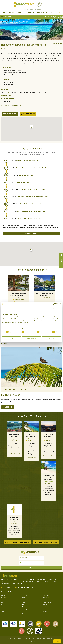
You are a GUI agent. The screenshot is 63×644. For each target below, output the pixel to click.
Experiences (30, 13)
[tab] (37, 161)
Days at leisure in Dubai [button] (23, 175)
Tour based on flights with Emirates (11, 105)
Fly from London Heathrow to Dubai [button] (26, 161)
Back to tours (57, 44)
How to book (7, 407)
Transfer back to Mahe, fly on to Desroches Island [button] (31, 197)
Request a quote (10, 114)
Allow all (51, 339)
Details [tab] (31, 309)
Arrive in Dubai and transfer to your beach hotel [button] (30, 168)
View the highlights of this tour (15, 389)
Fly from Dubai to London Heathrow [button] (26, 218)
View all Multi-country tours (45, 542)
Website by (31, 641)
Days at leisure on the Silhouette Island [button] (28, 190)
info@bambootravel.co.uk (55, 16)
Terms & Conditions (41, 638)
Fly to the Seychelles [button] (21, 182)
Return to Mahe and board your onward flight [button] (29, 211)
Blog (32, 9)
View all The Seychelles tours (17, 542)
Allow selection (31, 339)
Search (60, 13)
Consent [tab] (11, 309)
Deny (12, 339)
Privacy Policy (51, 638)
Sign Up (31, 567)
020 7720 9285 (58, 18)
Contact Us (39, 9)
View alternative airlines (8, 108)
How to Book (42, 13)
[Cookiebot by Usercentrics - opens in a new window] (54, 304)
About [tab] (52, 309)
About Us (26, 9)
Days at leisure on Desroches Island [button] (28, 204)
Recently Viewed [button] (6, 16)
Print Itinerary (29, 114)
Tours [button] (19, 13)
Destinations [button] (8, 13)
